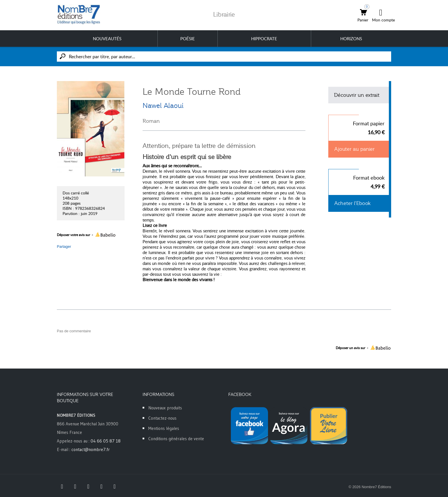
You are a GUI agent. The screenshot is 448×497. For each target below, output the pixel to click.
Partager (64, 247)
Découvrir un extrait (357, 95)
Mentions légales (164, 428)
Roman (151, 121)
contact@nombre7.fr (91, 449)
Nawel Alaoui (163, 106)
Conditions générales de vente (176, 439)
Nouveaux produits (165, 408)
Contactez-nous (162, 418)
